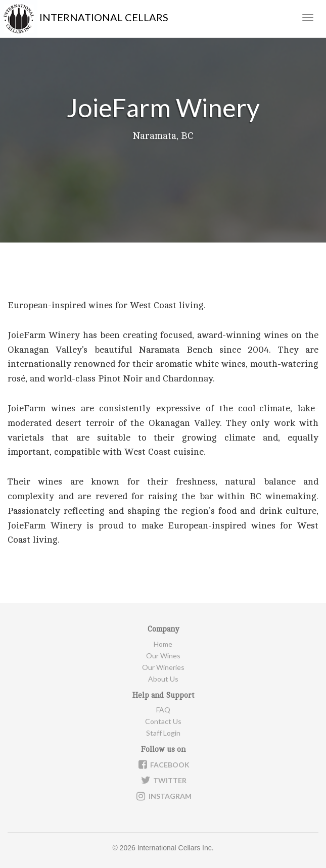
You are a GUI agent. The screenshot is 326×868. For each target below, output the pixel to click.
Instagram (163, 796)
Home (163, 644)
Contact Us (163, 721)
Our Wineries (163, 667)
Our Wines (163, 656)
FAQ (163, 710)
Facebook (163, 764)
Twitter (163, 780)
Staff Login (163, 733)
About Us (163, 679)
